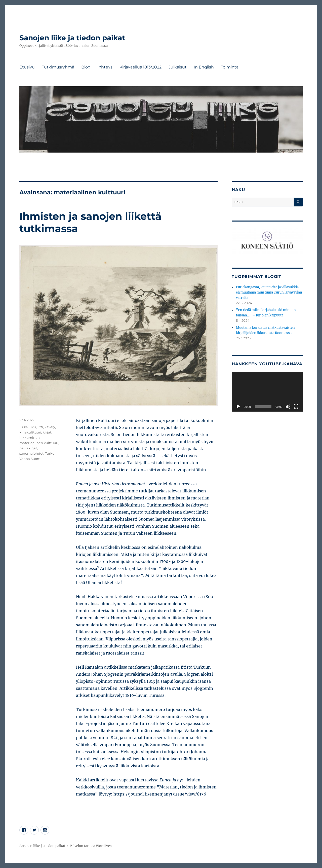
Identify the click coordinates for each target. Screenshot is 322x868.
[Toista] (238, 407)
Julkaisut (178, 67)
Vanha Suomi (30, 459)
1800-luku (28, 427)
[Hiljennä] (288, 407)
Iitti (40, 427)
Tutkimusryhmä (58, 67)
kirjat (47, 432)
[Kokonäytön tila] (296, 407)
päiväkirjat (28, 448)
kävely (50, 427)
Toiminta (230, 67)
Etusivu (27, 67)
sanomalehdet (31, 453)
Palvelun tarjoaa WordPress (92, 846)
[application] (267, 392)
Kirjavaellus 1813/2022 (140, 67)
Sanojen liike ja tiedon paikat (72, 38)
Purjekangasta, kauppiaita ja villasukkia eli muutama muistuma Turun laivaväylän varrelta (269, 292)
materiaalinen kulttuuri (39, 443)
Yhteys (106, 67)
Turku (50, 453)
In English (204, 67)
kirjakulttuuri (30, 432)
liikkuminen (30, 438)
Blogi (86, 67)
